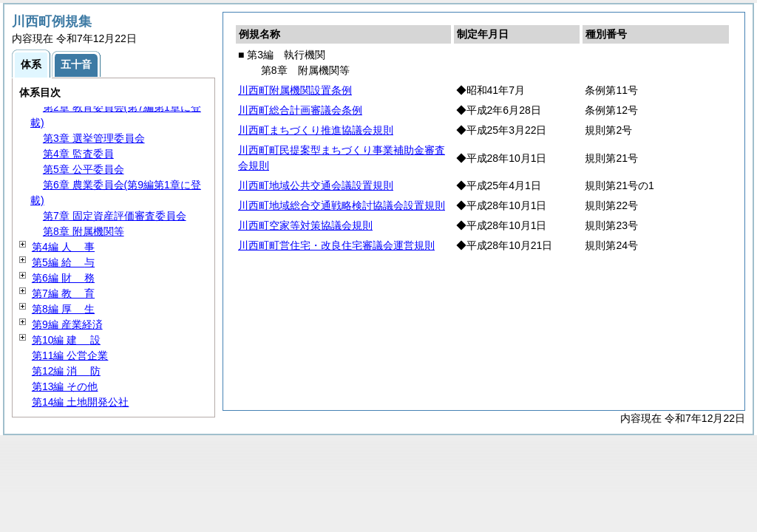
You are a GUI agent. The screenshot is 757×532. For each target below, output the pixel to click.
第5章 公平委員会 (84, 169)
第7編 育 (63, 293)
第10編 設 (66, 340)
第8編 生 (63, 309)
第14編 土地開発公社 (80, 402)
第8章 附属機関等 (84, 231)
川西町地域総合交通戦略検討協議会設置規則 (342, 205)
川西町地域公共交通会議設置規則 (316, 185)
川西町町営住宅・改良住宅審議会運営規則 (336, 245)
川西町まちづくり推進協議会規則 (316, 130)
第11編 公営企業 (70, 355)
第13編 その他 (65, 386)
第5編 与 (63, 262)
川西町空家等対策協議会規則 (305, 225)
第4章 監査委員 (78, 154)
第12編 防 (66, 371)
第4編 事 (63, 247)
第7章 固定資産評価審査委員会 (115, 216)
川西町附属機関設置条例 (295, 90)
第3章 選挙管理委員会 (94, 138)
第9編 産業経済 (67, 324)
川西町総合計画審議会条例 (300, 110)
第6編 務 (63, 278)
